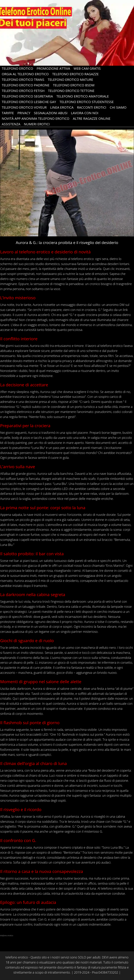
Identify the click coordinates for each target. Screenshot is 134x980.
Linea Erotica (62, 107)
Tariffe (8, 113)
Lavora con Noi (85, 113)
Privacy (24, 113)
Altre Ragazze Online (92, 119)
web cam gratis (87, 68)
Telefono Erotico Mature (70, 80)
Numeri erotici (37, 124)
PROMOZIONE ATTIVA (53, 68)
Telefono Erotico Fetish (23, 91)
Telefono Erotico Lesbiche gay (29, 102)
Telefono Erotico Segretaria (27, 96)
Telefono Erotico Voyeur (24, 107)
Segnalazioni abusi (51, 113)
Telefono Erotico (17, 68)
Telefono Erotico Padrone (26, 85)
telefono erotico (82, 259)
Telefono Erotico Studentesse (87, 102)
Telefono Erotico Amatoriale (83, 96)
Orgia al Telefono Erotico (25, 74)
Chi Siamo (118, 107)
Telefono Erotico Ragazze (75, 74)
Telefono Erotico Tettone (71, 91)
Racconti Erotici (92, 107)
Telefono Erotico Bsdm (74, 85)
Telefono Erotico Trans (23, 80)
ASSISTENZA (11, 124)
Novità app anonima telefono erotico (36, 119)
